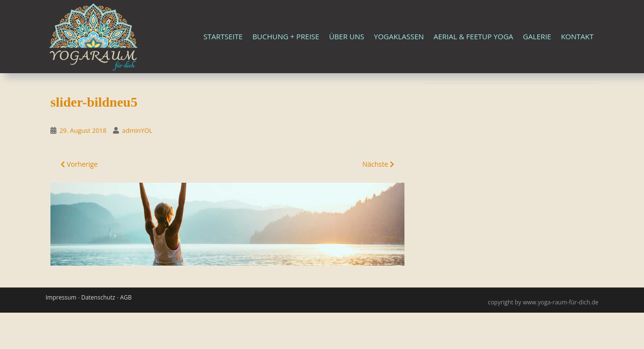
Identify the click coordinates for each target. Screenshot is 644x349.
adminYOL (137, 130)
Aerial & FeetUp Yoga (473, 36)
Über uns (346, 36)
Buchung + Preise (286, 36)
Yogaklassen (399, 36)
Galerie (537, 36)
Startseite (223, 36)
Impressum (61, 297)
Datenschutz (98, 297)
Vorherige (79, 164)
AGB (126, 297)
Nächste (378, 164)
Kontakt (577, 36)
